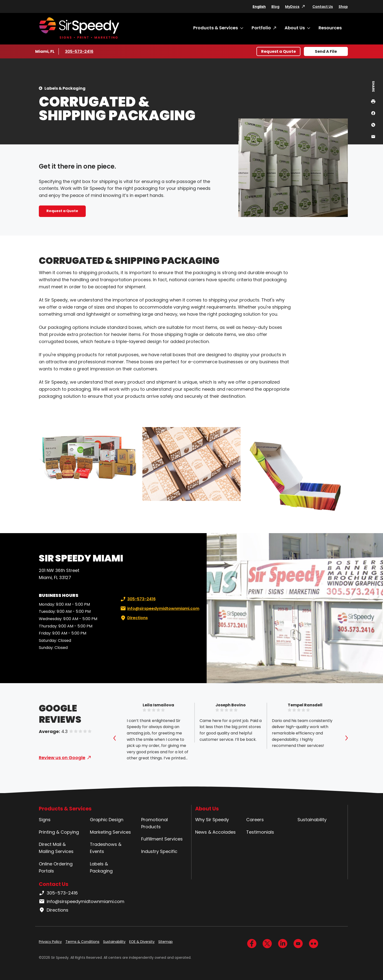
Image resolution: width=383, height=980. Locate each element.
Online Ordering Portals (56, 867)
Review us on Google (62, 758)
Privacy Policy (50, 942)
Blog (275, 7)
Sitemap (165, 942)
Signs (45, 820)
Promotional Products (154, 823)
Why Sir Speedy (212, 820)
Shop (343, 7)
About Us (295, 28)
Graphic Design (107, 820)
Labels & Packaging (65, 88)
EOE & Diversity (142, 942)
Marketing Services (110, 832)
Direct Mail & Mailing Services (56, 848)
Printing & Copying (59, 832)
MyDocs (292, 7)
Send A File (326, 51)
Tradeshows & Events (106, 848)
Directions (134, 618)
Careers (255, 820)
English (259, 7)
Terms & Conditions (82, 942)
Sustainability (312, 820)
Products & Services (216, 28)
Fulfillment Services (162, 839)
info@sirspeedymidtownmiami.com (159, 609)
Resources (330, 28)
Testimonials (260, 832)
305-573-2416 (80, 51)
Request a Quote (278, 51)
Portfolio (261, 28)
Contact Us (323, 7)
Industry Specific (159, 851)
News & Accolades (215, 832)
